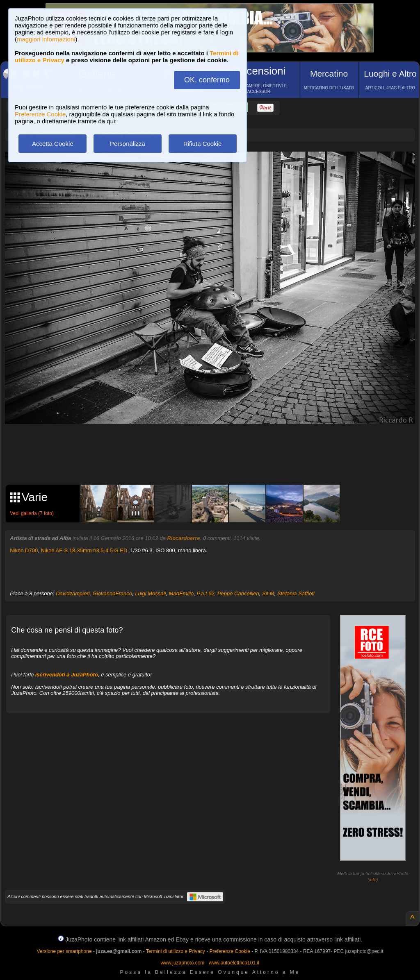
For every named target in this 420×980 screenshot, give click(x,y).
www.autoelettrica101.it (234, 963)
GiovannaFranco (112, 593)
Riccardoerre (183, 538)
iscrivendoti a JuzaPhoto (67, 675)
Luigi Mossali (150, 593)
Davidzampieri (73, 593)
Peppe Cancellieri (238, 593)
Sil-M (268, 593)
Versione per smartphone (64, 951)
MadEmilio (181, 593)
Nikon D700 (24, 550)
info (373, 880)
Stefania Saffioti (296, 593)
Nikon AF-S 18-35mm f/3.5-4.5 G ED (84, 550)
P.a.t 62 (206, 593)
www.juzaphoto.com (183, 963)
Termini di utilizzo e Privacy (176, 951)
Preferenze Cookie (40, 114)
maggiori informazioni (46, 39)
